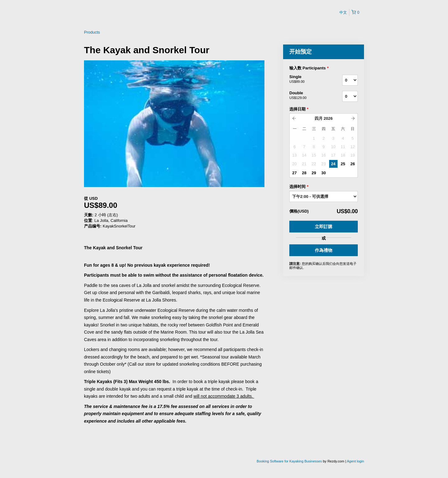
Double (308, 96)
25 (343, 164)
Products (92, 32)
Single (308, 79)
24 (333, 164)
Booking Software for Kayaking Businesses (290, 461)
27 (294, 173)
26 (352, 164)
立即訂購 (324, 227)
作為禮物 (324, 250)
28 (304, 173)
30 (324, 173)
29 (314, 173)
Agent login (355, 461)
